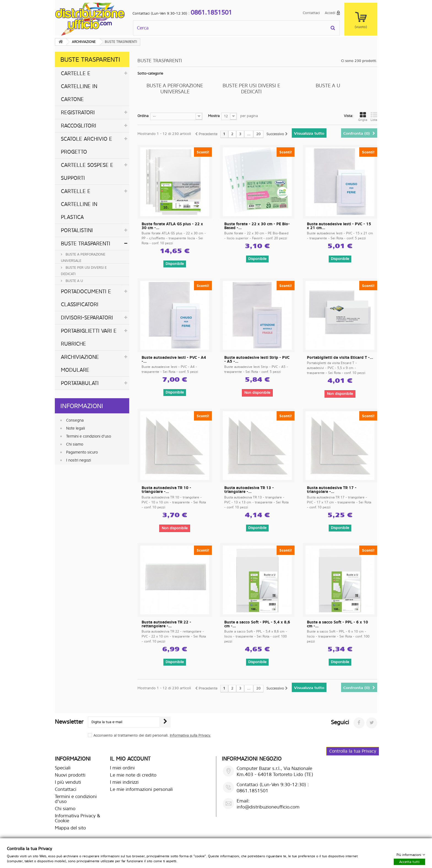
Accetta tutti (409, 862)
